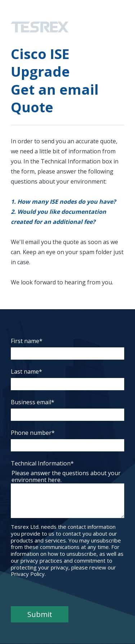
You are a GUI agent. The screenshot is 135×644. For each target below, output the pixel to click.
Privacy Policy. (28, 574)
